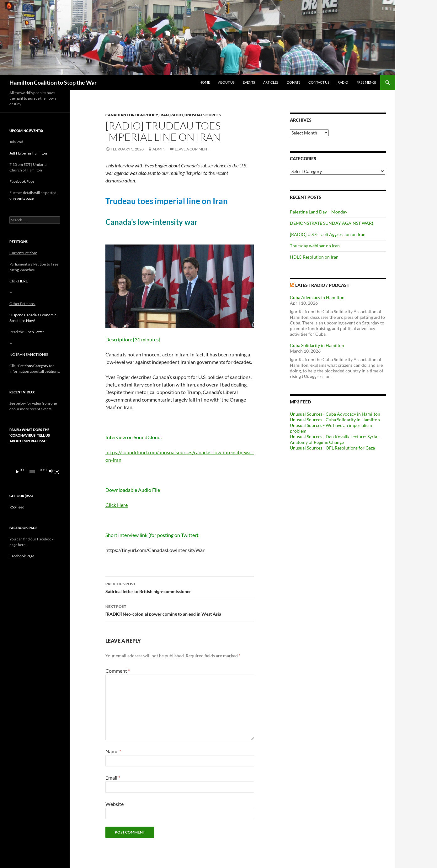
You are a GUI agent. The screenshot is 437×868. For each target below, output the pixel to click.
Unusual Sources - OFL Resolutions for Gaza (332, 448)
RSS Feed (17, 507)
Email (113, 778)
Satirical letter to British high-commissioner (180, 587)
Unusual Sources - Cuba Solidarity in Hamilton (335, 420)
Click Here (117, 505)
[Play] (18, 472)
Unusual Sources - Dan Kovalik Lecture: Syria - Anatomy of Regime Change (335, 439)
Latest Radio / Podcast (322, 285)
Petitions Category (33, 366)
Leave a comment (192, 149)
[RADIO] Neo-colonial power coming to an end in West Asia (180, 610)
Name (113, 751)
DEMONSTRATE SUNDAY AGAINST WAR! (332, 223)
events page (24, 198)
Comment (118, 671)
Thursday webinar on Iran (315, 246)
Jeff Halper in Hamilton (28, 153)
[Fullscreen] (57, 472)
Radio (343, 82)
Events (249, 82)
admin (159, 149)
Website (115, 804)
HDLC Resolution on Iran (314, 257)
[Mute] (51, 472)
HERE (23, 281)
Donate (293, 82)
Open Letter (34, 332)
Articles (271, 82)
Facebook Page (22, 181)
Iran (164, 115)
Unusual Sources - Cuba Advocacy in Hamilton (335, 414)
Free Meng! (366, 82)
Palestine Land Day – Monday (319, 212)
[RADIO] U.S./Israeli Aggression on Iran (328, 234)
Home (205, 82)
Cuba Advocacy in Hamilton (317, 297)
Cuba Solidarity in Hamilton (317, 345)
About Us (226, 82)
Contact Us (319, 82)
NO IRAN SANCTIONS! (29, 354)
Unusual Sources (203, 115)
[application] (35, 464)
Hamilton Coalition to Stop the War (53, 82)
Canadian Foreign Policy (132, 115)
